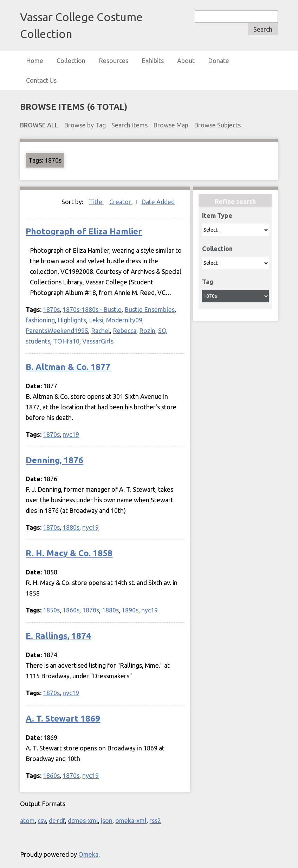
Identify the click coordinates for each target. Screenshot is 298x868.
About (186, 61)
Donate (219, 61)
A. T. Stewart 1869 (63, 719)
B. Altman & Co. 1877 (68, 367)
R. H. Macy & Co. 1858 (69, 553)
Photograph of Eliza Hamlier (84, 231)
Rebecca (125, 331)
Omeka (88, 854)
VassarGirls (98, 341)
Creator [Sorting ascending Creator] (121, 202)
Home (35, 61)
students (38, 341)
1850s (51, 610)
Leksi (96, 320)
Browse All (39, 125)
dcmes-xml (83, 820)
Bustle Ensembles (150, 309)
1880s (71, 527)
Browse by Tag (85, 125)
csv (42, 820)
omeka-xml (131, 820)
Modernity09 (124, 320)
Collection (71, 61)
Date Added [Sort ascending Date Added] (158, 202)
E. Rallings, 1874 (58, 636)
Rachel (101, 331)
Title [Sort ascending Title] (96, 202)
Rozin (147, 331)
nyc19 (71, 434)
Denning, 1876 (54, 460)
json (107, 820)
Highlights (72, 320)
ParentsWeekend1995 (57, 331)
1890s (130, 610)
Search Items (129, 125)
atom (27, 820)
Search (263, 29)
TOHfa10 (66, 341)
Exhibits (153, 61)
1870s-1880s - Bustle (92, 309)
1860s (71, 610)
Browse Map (171, 125)
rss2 (155, 820)
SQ (162, 331)
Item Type (217, 215)
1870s (51, 309)
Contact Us (41, 80)
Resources (114, 61)
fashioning (40, 320)
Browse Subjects (217, 125)
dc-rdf (57, 820)
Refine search (235, 201)
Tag (208, 282)
